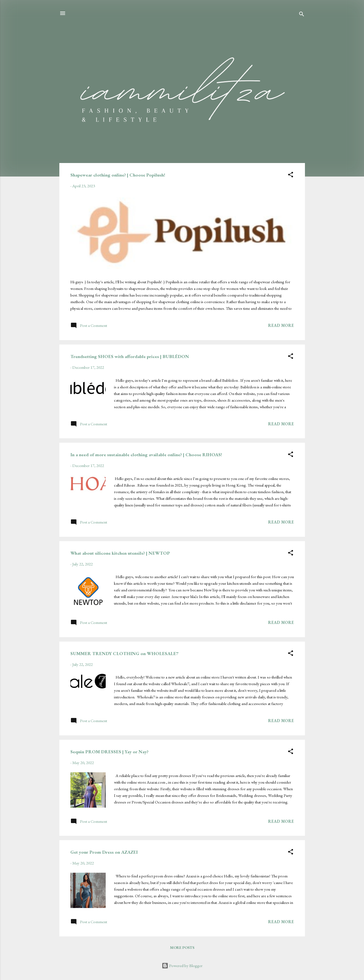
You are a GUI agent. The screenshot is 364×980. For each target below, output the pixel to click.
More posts (182, 947)
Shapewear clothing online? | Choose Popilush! (118, 175)
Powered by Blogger (182, 966)
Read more (281, 325)
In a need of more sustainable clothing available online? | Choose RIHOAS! (146, 455)
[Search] (302, 15)
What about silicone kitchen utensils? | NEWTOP (120, 553)
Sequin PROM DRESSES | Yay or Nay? (109, 752)
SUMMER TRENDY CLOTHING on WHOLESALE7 (124, 653)
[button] (291, 176)
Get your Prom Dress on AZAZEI (104, 852)
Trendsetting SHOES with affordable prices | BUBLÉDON (130, 356)
